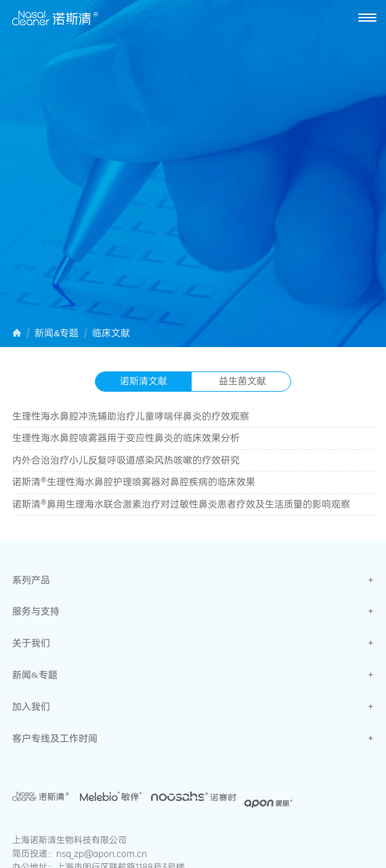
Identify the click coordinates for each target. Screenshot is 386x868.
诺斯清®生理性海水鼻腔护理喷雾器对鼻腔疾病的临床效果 (134, 482)
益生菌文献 (242, 381)
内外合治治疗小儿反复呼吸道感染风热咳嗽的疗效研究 (126, 460)
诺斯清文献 (144, 381)
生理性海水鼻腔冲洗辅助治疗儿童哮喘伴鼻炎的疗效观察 (131, 416)
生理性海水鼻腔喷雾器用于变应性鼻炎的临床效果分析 (126, 438)
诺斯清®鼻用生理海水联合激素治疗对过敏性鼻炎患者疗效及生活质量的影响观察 (181, 504)
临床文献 (111, 334)
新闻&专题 (57, 334)
